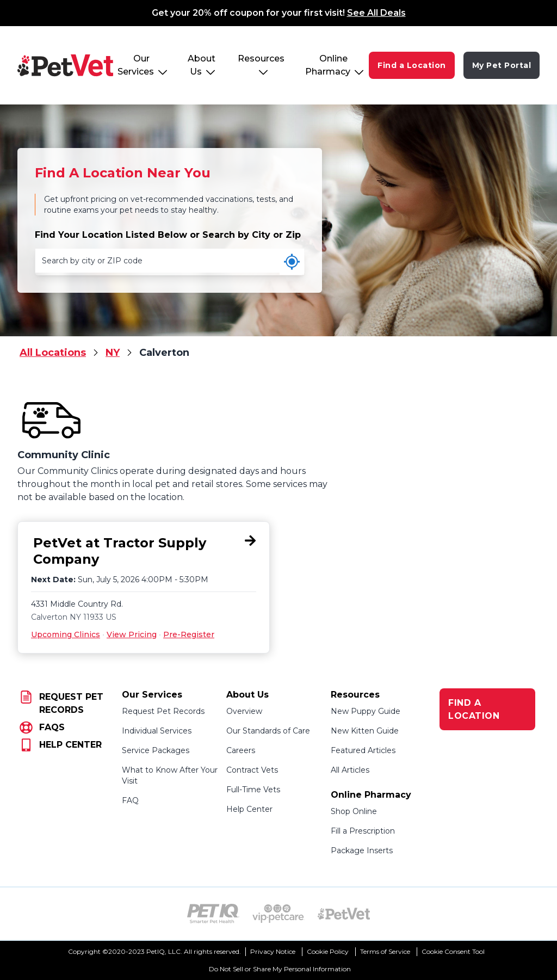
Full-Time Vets (253, 790)
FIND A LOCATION (474, 709)
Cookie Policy (328, 951)
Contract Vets (252, 770)
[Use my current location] (292, 262)
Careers (241, 750)
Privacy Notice (273, 951)
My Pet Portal (502, 65)
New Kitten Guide (365, 731)
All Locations (53, 353)
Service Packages (156, 750)
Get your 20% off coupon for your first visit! (279, 13)
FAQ (130, 800)
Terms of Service (385, 951)
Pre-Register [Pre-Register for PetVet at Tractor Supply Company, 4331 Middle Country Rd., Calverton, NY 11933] (189, 634)
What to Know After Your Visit (170, 775)
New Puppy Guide (366, 711)
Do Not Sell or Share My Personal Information (280, 969)
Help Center (249, 809)
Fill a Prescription (363, 831)
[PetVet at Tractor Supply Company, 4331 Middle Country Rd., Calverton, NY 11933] (144, 551)
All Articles (350, 770)
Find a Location (412, 65)
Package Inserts (362, 850)
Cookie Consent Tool (453, 951)
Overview (244, 711)
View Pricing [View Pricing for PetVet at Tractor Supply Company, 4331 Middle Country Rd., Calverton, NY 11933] (132, 634)
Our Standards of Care (268, 731)
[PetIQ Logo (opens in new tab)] (213, 914)
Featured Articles (363, 750)
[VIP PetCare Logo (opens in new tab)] (278, 914)
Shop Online (354, 811)
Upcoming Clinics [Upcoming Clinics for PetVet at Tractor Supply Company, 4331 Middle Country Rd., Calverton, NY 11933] (66, 634)
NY (113, 353)
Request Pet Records (163, 711)
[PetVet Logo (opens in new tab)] (344, 914)
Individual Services (157, 731)
